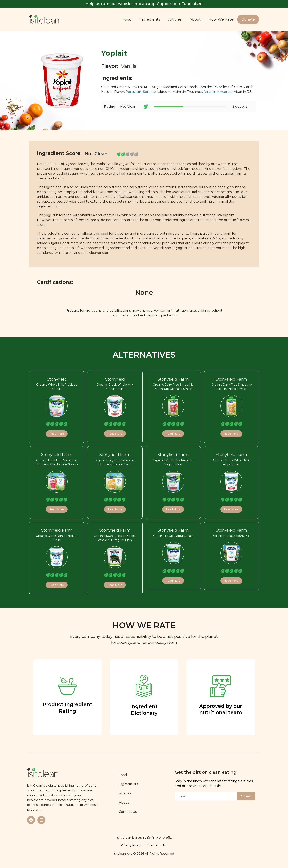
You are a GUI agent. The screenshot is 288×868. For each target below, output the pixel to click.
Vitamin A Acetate (218, 92)
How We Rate (221, 19)
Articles (175, 19)
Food (127, 19)
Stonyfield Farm (173, 379)
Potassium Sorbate (141, 92)
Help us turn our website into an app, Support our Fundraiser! (144, 4)
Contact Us (128, 812)
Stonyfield (57, 379)
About (195, 19)
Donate (248, 19)
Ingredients (150, 19)
